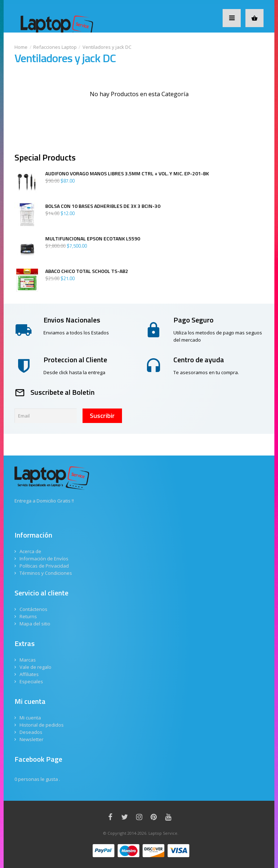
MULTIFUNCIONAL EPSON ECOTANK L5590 (93, 239)
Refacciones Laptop (55, 47)
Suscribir (102, 416)
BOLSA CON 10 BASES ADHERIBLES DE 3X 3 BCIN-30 (103, 206)
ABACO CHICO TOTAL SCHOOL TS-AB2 (87, 271)
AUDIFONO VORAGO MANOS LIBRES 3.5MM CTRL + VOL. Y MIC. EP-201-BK (127, 174)
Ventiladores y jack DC (107, 47)
